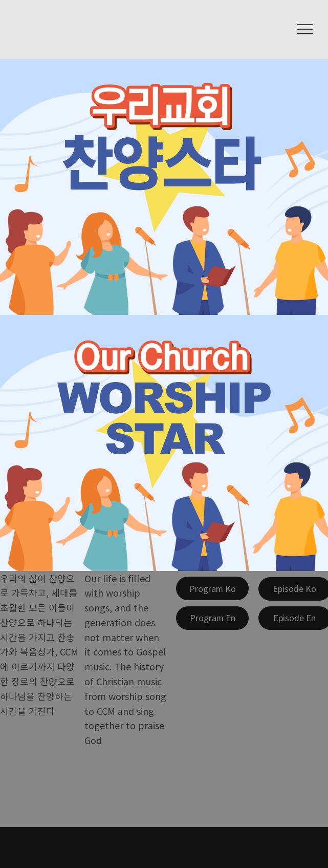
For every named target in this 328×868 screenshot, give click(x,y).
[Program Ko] (212, 588)
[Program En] (212, 618)
